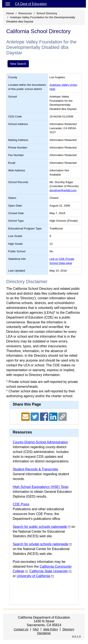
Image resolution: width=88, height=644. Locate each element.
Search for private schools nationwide (41, 544)
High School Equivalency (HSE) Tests (41, 487)
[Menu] (8, 4)
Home (10, 13)
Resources (25, 13)
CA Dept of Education (31, 4)
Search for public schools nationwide (40, 527)
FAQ (36, 629)
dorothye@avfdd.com (63, 190)
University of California (33, 576)
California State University (49, 571)
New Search (18, 64)
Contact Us (21, 629)
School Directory (47, 13)
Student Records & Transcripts (35, 469)
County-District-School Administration (40, 442)
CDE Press (21, 504)
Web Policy (51, 629)
